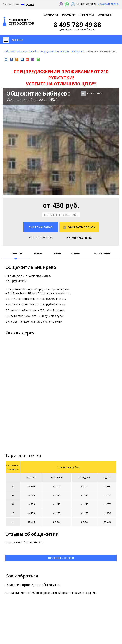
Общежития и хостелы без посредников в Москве (36, 51)
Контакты (105, 15)
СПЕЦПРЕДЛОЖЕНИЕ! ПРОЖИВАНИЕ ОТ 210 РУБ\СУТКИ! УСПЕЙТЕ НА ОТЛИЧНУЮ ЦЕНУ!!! (61, 78)
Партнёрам (86, 15)
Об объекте (16, 254)
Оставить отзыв (61, 558)
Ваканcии (68, 15)
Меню (17, 40)
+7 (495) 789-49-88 (79, 238)
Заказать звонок (110, 4)
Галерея (38, 254)
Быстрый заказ (41, 227)
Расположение (102, 254)
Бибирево (78, 51)
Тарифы (57, 254)
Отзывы (75, 254)
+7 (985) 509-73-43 (87, 4)
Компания (51, 15)
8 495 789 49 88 (77, 25)
